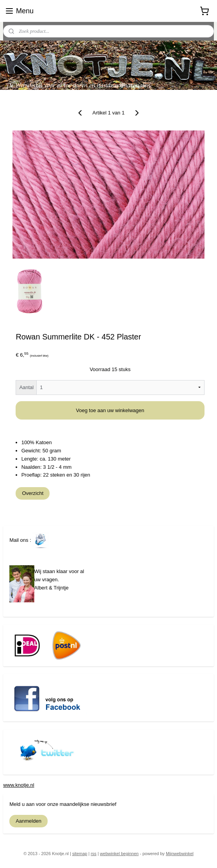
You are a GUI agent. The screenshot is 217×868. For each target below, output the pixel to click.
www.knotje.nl (19, 785)
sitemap (80, 854)
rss (93, 854)
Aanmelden (28, 821)
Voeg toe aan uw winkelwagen (110, 411)
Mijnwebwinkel (180, 854)
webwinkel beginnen (119, 854)
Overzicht (33, 494)
